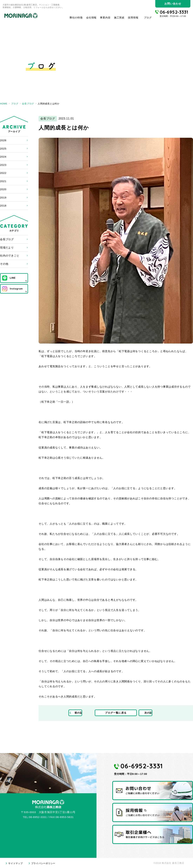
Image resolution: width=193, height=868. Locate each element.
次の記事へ (150, 713)
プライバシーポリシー (43, 863)
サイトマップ (16, 863)
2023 (3, 165)
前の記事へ (81, 713)
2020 (3, 189)
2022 (3, 173)
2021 (3, 181)
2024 (3, 157)
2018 (3, 206)
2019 (3, 197)
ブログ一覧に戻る (116, 713)
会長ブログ (7, 239)
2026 (3, 140)
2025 (3, 149)
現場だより (7, 247)
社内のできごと (10, 256)
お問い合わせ (173, 4)
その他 (4, 264)
